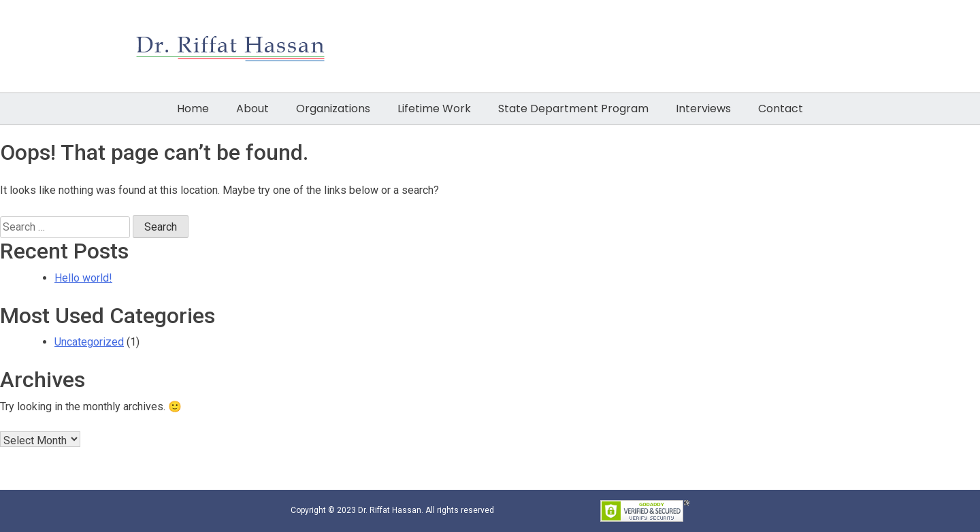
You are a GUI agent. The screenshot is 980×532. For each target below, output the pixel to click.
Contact (781, 109)
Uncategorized (89, 342)
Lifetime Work (434, 109)
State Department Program (573, 109)
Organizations (333, 109)
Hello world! (83, 278)
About (252, 109)
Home (193, 109)
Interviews (703, 109)
